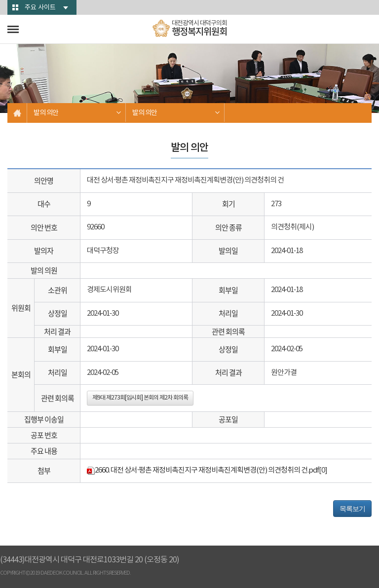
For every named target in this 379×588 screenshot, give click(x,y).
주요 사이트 (40, 8)
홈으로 (17, 113)
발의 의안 (46, 113)
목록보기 (352, 509)
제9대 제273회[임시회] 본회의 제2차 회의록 (140, 398)
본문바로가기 (0, 0)
